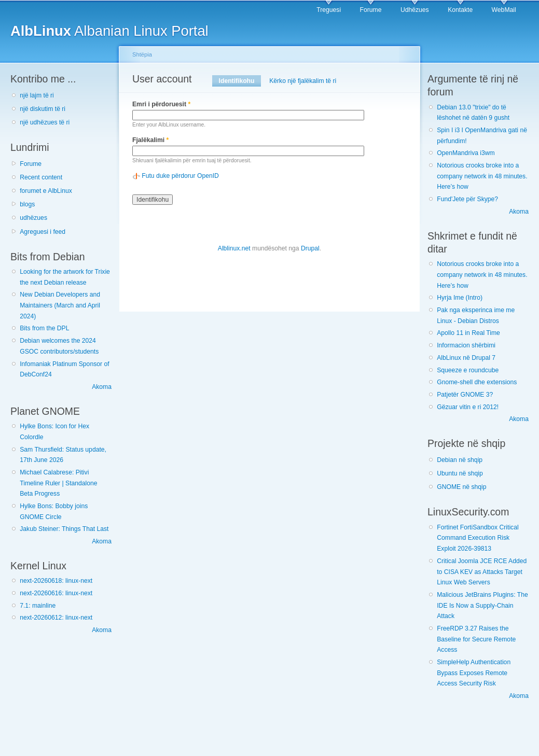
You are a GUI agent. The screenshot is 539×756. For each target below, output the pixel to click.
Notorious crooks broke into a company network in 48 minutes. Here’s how (482, 176)
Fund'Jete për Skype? (467, 199)
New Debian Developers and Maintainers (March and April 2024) (60, 305)
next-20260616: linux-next (56, 593)
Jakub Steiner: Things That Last (64, 529)
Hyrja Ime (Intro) (460, 298)
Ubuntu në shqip (460, 473)
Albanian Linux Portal (109, 31)
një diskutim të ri (43, 109)
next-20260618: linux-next (56, 581)
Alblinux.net (234, 248)
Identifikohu (240, 81)
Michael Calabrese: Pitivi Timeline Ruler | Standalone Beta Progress (58, 483)
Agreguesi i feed (43, 232)
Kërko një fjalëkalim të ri (303, 81)
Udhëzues (415, 10)
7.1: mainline (38, 606)
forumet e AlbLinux (46, 191)
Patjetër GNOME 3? (465, 395)
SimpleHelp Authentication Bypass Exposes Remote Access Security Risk (474, 673)
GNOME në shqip (461, 487)
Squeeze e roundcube (468, 370)
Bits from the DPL (44, 328)
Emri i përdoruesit (161, 104)
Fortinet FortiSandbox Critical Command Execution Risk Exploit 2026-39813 (478, 538)
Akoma (102, 387)
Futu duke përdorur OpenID (180, 176)
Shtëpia (142, 54)
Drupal (310, 248)
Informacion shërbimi (466, 345)
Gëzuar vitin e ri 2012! (468, 407)
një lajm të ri (37, 95)
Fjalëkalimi (150, 140)
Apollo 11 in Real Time (468, 333)
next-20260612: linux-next (56, 618)
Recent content (41, 177)
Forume (371, 10)
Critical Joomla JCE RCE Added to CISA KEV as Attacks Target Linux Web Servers (482, 572)
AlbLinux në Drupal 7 (466, 358)
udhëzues (33, 218)
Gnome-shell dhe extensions (477, 382)
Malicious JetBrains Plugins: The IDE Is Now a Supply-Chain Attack (482, 605)
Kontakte (460, 10)
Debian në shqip (460, 460)
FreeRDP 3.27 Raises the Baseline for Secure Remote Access (476, 639)
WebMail (504, 10)
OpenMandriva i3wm (466, 153)
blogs (27, 204)
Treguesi (329, 10)
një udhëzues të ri (45, 122)
